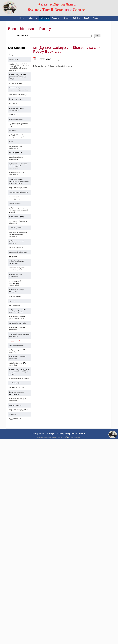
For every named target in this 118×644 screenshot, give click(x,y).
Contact (96, 18)
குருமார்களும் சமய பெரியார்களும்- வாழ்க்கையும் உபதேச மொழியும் (19, 181)
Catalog (44, 19)
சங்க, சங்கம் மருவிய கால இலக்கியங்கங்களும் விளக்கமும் (18, 234)
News (65, 19)
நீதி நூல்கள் (13, 257)
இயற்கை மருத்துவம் (16, 248)
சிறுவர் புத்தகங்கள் (15, 153)
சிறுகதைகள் (13, 301)
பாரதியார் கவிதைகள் (16, 345)
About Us (33, 18)
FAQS (87, 18)
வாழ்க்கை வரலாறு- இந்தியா (19, 410)
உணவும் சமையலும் (16, 119)
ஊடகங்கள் (13, 130)
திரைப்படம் (13, 104)
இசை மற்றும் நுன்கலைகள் (18, 252)
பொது (11, 55)
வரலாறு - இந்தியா (15, 405)
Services (55, 18)
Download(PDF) (46, 59)
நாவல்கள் (13, 414)
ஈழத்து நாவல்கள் (15, 419)
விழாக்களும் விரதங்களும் (18, 95)
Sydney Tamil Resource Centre (56, 438)
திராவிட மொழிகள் (16, 83)
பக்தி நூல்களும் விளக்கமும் (19, 192)
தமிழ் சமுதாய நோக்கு (17, 217)
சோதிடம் (12, 115)
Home (22, 18)
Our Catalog (16, 48)
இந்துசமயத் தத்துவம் (16, 99)
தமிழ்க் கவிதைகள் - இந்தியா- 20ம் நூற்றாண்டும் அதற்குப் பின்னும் (19, 372)
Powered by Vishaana (73, 438)
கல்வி (11, 141)
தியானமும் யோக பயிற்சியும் (19, 378)
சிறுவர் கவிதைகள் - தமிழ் (18, 323)
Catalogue (51, 434)
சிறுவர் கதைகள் (14, 305)
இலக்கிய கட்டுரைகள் (16, 387)
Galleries (76, 18)
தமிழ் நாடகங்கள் (15, 296)
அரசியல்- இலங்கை (16, 228)
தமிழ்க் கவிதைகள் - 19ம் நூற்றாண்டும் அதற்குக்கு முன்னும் (18, 77)
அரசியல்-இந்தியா (15, 383)
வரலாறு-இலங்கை (15, 203)
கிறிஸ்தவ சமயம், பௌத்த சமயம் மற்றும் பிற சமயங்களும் (18, 166)
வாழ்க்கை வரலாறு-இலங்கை (19, 188)
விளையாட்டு (14, 59)
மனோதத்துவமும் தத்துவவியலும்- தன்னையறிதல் (15, 283)
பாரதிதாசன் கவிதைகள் (17, 341)
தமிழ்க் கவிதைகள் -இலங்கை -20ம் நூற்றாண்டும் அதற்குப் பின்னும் (19, 210)
